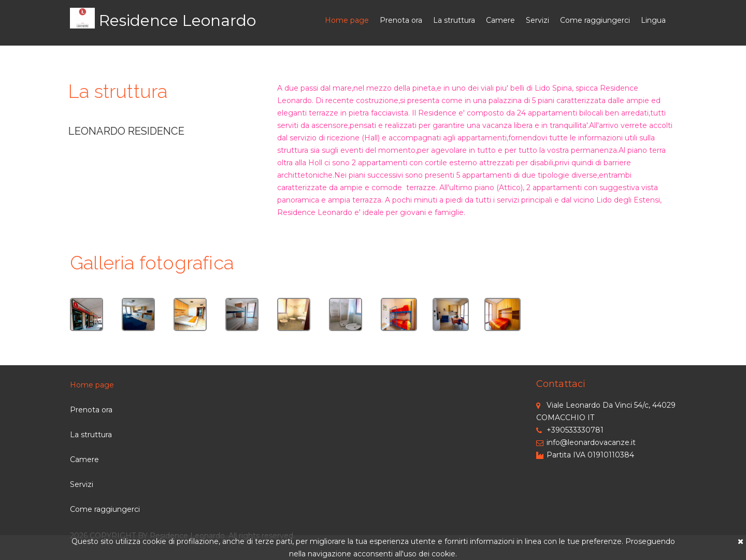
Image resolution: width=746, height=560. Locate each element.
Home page (347, 20)
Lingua (653, 20)
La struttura (454, 20)
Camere (500, 20)
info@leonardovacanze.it (586, 442)
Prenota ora (401, 20)
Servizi (537, 20)
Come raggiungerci (595, 20)
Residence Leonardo (177, 20)
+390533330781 (570, 430)
